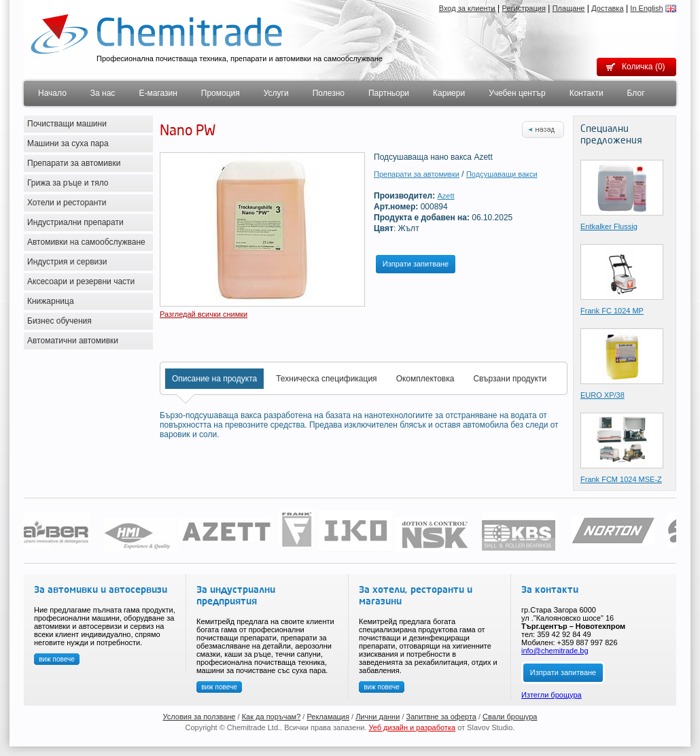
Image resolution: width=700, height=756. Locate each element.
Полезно (329, 93)
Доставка (607, 8)
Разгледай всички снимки (204, 314)
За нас (103, 93)
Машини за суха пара (68, 143)
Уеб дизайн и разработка (413, 727)
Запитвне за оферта (441, 717)
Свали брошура (510, 717)
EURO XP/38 (602, 395)
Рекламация (328, 717)
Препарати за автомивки (74, 163)
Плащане (569, 8)
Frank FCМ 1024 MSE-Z (621, 479)
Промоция (221, 93)
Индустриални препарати (75, 222)
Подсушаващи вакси (502, 174)
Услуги (276, 93)
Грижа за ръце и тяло (68, 183)
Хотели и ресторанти (67, 203)
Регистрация (524, 8)
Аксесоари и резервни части (81, 281)
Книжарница (51, 301)
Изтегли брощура (552, 695)
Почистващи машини (67, 124)
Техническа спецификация (326, 379)
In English (646, 8)
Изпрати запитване (416, 264)
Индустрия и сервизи (67, 262)
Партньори (389, 93)
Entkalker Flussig (609, 226)
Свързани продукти (510, 379)
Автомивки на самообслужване (86, 242)
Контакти (587, 93)
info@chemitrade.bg (555, 651)
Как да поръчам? (272, 717)
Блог (636, 93)
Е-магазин (158, 93)
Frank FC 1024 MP (612, 311)
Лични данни (378, 717)
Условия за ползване (199, 717)
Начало (52, 93)
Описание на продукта (214, 379)
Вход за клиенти (467, 8)
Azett (446, 196)
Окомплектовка (425, 379)
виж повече (57, 659)
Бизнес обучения (59, 321)
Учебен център (517, 93)
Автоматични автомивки (73, 341)
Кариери (449, 93)
